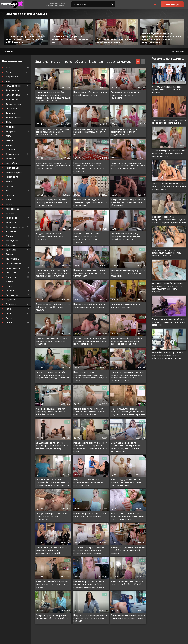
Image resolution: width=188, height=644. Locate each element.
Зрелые (9, 136)
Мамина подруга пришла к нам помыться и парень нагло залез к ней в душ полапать (127, 482)
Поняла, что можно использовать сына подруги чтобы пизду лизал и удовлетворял (90, 273)
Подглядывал (12, 241)
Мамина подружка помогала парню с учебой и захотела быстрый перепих (128, 550)
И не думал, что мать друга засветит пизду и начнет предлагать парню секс (124, 132)
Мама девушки (13, 168)
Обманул (10, 236)
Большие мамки (13, 86)
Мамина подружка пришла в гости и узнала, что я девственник (90, 515)
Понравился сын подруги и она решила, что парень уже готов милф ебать (126, 95)
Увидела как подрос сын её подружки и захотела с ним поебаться (49, 236)
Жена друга (11, 113)
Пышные (10, 254)
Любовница (11, 159)
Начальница (11, 231)
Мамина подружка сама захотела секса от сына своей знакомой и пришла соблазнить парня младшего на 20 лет (127, 376)
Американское (13, 77)
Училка (9, 318)
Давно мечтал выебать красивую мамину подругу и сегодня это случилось (52, 584)
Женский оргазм (13, 118)
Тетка (8, 309)
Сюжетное (11, 304)
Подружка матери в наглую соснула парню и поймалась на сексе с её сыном (88, 482)
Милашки (10, 195)
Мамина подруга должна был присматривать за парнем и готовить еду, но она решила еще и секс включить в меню (53, 96)
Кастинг (9, 145)
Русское (9, 72)
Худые (9, 322)
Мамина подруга (14, 172)
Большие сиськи (13, 95)
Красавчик (11, 150)
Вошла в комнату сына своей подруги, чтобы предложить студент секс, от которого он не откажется (89, 167)
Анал (8, 81)
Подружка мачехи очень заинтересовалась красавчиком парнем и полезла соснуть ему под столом (90, 376)
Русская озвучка (13, 263)
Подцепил (10, 245)
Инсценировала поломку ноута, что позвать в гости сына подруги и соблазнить (128, 273)
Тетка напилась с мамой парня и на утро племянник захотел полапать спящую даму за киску (128, 516)
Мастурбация (12, 163)
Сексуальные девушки (12, 279)
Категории (178, 51)
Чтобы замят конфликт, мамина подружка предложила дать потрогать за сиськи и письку (89, 550)
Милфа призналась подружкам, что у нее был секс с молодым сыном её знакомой (128, 202)
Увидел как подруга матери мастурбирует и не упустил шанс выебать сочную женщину (52, 446)
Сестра (9, 286)
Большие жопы (13, 90)
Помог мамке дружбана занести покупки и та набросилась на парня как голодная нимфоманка (128, 166)
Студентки (11, 300)
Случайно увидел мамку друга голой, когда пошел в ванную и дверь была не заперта (126, 236)
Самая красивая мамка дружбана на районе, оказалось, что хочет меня (90, 132)
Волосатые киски (14, 104)
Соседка (10, 291)
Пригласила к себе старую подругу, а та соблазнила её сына (90, 94)
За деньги (10, 127)
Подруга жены (12, 259)
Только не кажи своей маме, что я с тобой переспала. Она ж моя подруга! (53, 307)
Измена (9, 140)
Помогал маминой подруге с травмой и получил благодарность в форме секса (90, 202)
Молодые (10, 213)
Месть (9, 190)
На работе (11, 222)
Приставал (11, 250)
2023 (8, 68)
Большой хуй (12, 99)
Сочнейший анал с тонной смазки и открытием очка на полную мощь (128, 617)
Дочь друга (11, 109)
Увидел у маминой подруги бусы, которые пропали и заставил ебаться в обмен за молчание (127, 341)
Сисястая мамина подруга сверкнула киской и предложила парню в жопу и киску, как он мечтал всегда (127, 447)
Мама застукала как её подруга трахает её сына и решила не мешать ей (51, 341)
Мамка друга (12, 177)
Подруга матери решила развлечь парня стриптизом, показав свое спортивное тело (53, 202)
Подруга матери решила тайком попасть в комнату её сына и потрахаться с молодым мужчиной (53, 375)
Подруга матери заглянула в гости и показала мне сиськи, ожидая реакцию (90, 618)
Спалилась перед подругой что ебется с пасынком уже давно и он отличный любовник (53, 166)
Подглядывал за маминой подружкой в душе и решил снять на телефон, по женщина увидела (52, 482)
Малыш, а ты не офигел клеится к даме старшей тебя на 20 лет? (127, 583)
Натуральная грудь (15, 227)
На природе (11, 218)
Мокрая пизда (12, 209)
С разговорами (13, 268)
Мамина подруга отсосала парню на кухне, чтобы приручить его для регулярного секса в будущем (53, 273)
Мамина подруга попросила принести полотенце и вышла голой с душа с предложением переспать (128, 412)
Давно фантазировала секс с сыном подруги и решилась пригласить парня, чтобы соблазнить (88, 238)
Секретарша (12, 272)
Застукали (11, 131)
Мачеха (9, 186)
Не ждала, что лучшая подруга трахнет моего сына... (126, 306)
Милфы (9, 204)
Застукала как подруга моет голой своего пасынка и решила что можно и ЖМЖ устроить (53, 132)
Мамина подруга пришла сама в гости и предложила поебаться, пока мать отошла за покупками (89, 584)
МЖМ (8, 200)
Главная (9, 51)
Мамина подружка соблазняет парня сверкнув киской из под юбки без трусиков (51, 412)
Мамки (9, 181)
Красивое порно (13, 154)
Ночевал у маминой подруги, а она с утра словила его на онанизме (90, 306)
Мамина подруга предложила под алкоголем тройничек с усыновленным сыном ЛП (52, 550)
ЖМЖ (8, 122)
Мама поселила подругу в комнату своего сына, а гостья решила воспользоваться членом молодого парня (90, 447)
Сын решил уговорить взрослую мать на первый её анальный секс (52, 617)
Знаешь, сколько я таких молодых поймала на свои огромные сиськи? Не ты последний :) (90, 341)
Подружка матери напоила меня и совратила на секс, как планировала (53, 516)
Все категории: (12, 61)
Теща (8, 313)
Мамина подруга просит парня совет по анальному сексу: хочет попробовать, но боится (89, 412)
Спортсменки (12, 295)
